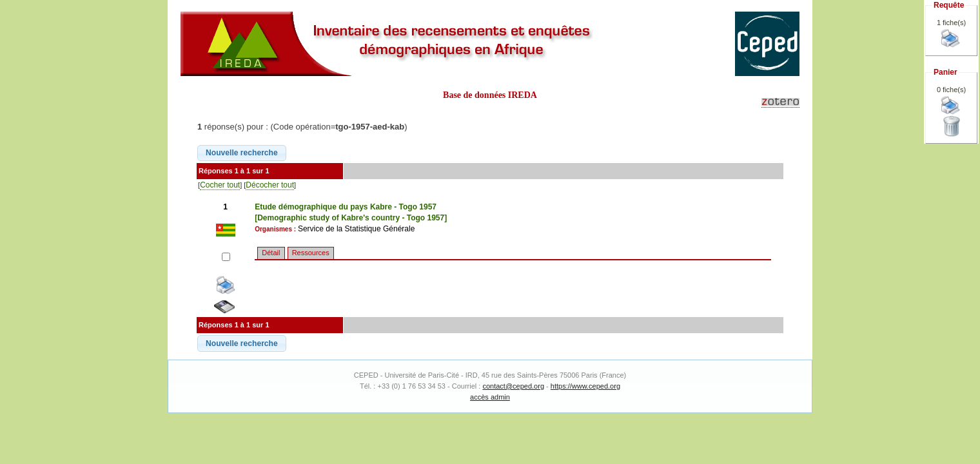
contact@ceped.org (513, 386)
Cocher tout (220, 185)
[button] (242, 153)
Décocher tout (270, 185)
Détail (271, 253)
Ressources (311, 253)
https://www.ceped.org (585, 386)
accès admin (490, 397)
